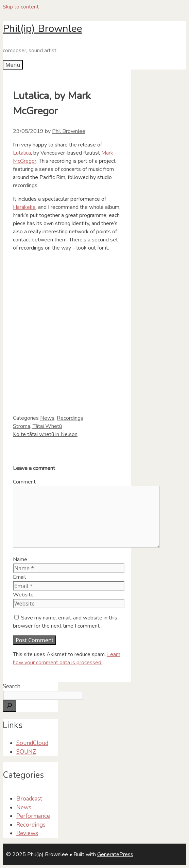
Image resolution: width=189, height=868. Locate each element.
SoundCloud (32, 743)
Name (20, 559)
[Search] (10, 706)
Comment (24, 482)
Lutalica (22, 153)
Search (12, 686)
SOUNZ (26, 752)
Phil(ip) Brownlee (42, 29)
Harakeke (24, 207)
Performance (33, 816)
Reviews (27, 833)
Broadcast (29, 799)
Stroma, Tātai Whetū (37, 426)
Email (19, 577)
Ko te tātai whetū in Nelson (45, 434)
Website (23, 595)
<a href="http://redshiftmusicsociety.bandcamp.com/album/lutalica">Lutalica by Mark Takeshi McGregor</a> (81, 332)
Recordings (70, 418)
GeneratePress (115, 854)
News (47, 418)
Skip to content (21, 7)
